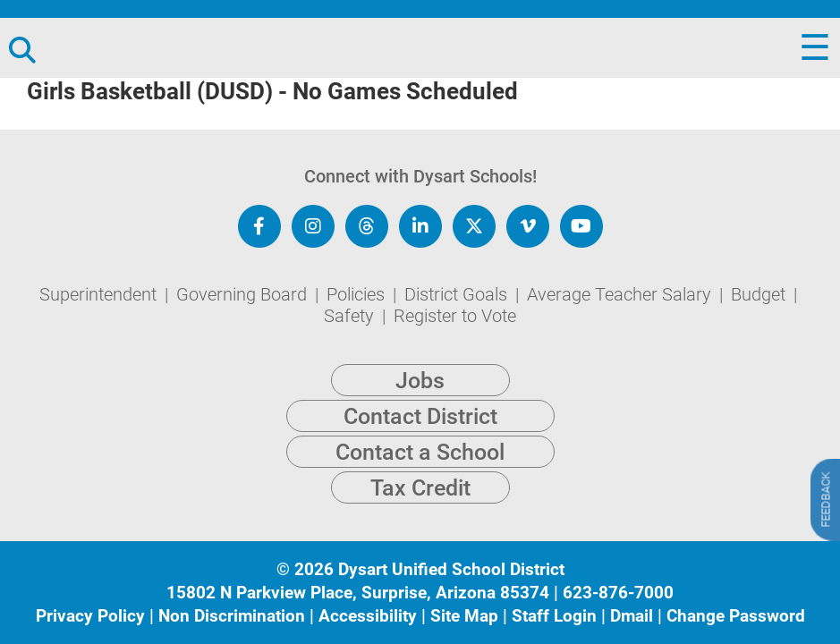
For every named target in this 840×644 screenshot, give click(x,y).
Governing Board (244, 294)
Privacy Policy (90, 616)
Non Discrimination (232, 616)
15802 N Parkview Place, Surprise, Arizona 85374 (358, 593)
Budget (760, 294)
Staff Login (554, 616)
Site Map (464, 616)
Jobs (420, 381)
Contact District (420, 416)
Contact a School (420, 452)
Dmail (632, 616)
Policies (358, 294)
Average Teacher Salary (621, 294)
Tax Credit (420, 488)
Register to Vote (455, 316)
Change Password (736, 616)
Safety (351, 316)
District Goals (458, 294)
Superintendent (100, 294)
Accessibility (368, 616)
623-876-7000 (618, 593)
